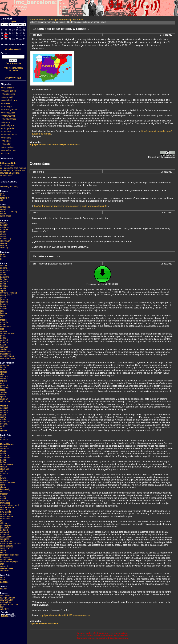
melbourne (5, 422)
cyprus (3, 291)
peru (2, 383)
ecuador (4, 379)
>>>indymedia (7, 128)
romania (4, 343)
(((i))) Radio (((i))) (13, 78)
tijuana (3, 397)
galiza (3, 297)
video (3, 200)
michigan (4, 501)
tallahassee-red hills (9, 555)
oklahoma (5, 523)
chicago (4, 467)
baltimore (4, 455)
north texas (5, 519)
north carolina (7, 516)
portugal (4, 340)
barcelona (5, 277)
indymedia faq (7, 600)
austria (3, 275)
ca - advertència (8, 166)
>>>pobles (6, 141)
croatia (3, 288)
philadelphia (6, 525)
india (2, 437)
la (1, 492)
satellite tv (5, 198)
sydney (3, 431)
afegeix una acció (13, 49)
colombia (4, 376)
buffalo (3, 462)
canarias (4, 209)
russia (3, 345)
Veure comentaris (38, 20)
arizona (4, 446)
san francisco (6, 541)
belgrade (4, 282)
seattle (3, 550)
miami (3, 498)
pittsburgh (5, 528)
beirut (3, 577)
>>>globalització (8, 119)
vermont (4, 566)
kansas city (5, 489)
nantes (3, 324)
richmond (4, 532)
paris (2, 336)
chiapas (4, 372)
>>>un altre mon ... (9, 150)
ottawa (3, 234)
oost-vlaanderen (8, 333)
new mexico (6, 512)
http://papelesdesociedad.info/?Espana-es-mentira (54, 145)
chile (2, 374)
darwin (3, 415)
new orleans (6, 514)
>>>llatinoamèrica (9, 135)
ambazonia (5, 207)
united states (6, 559)
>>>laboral (6, 132)
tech (2, 607)
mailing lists (6, 602)
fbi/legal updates (8, 598)
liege (2, 315)
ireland (3, 306)
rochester (5, 535)
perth (3, 426)
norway (4, 331)
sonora (3, 394)
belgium (4, 279)
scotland (4, 347)
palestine (4, 582)
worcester (5, 571)
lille (2, 318)
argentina (5, 365)
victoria (3, 243)
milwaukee (5, 503)
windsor (4, 245)
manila (3, 257)
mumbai (4, 440)
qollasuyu (5, 388)
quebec (4, 236)
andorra (4, 268)
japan (3, 254)
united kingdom (7, 356)
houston (4, 480)
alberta (3, 223)
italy (2, 311)
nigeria (3, 214)
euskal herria (6, 295)
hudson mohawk (8, 483)
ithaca (3, 487)
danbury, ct (5, 474)
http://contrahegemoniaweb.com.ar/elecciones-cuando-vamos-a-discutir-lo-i (71, 206)
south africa (6, 216)
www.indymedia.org (9, 187)
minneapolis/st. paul (9, 505)
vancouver (5, 241)
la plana (4, 313)
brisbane (4, 413)
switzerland (5, 352)
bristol (3, 284)
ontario (3, 232)
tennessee (5, 557)
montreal (4, 230)
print (2, 193)
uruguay (4, 399)
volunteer (4, 609)
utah (2, 564)
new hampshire (7, 507)
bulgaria (4, 286)
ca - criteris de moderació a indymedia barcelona (13, 172)
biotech (4, 589)
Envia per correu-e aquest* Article (66, 20)
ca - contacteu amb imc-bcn (13, 168)
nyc (2, 521)
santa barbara (7, 546)
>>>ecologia (6, 107)
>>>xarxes (6, 153)
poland (3, 338)
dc (1, 476)
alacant (4, 266)
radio (3, 196)
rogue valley (6, 537)
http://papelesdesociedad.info (44, 623)
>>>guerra (6, 122)
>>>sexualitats (7, 147)
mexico (3, 381)
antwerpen (5, 270)
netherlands (6, 327)
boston (3, 460)
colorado (4, 471)
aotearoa (4, 410)
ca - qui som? (6, 175)
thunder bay (6, 239)
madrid (3, 320)
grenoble (4, 302)
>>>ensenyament (9, 110)
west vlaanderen (8, 358)
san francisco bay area (11, 544)
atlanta (3, 451)
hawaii (3, 478)
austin (3, 453)
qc (1, 259)
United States (7, 444)
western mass (7, 568)
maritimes (5, 227)
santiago (4, 392)
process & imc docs (9, 605)
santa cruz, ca (7, 548)
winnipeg (4, 248)
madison (4, 494)
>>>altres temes (8, 91)
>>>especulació (8, 113)
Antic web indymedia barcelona (13, 69)
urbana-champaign (9, 562)
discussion (5, 596)
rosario (3, 390)
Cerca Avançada (13, 63)
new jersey (5, 510)
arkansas (4, 449)
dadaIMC (4, 616)
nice (2, 329)
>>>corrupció (7, 97)
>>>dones (5, 103)
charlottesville (7, 464)
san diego (5, 539)
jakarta (3, 417)
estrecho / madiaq (8, 211)
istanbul (4, 309)
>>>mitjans (6, 138)
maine (3, 496)
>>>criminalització (9, 100)
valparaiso (5, 401)
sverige (4, 349)
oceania (4, 424)
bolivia (3, 367)
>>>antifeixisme (8, 94)
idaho (3, 485)
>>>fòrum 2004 (8, 116)
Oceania (4, 406)
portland (4, 530)
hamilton (4, 225)
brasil (3, 370)
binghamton (6, 458)
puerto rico (5, 385)
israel (3, 580)
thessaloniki (6, 354)
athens (3, 272)
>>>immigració (8, 125)
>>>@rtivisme (7, 88)
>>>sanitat (6, 144)
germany (4, 300)
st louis (3, 553)
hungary (4, 304)
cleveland (5, 469)
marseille (4, 322)
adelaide (4, 408)
